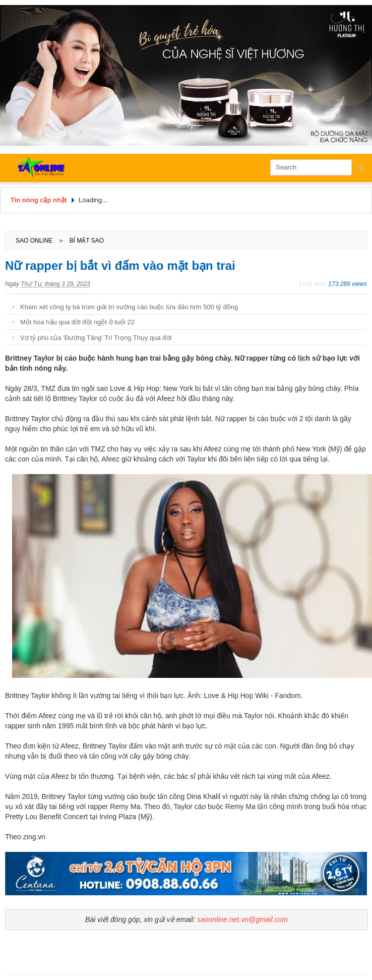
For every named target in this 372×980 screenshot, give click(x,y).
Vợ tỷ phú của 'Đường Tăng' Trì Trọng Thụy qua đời (96, 338)
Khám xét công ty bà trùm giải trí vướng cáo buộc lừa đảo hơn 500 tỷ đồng (129, 307)
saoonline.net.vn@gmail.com (242, 919)
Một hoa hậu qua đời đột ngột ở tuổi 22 (77, 322)
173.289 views (348, 284)
